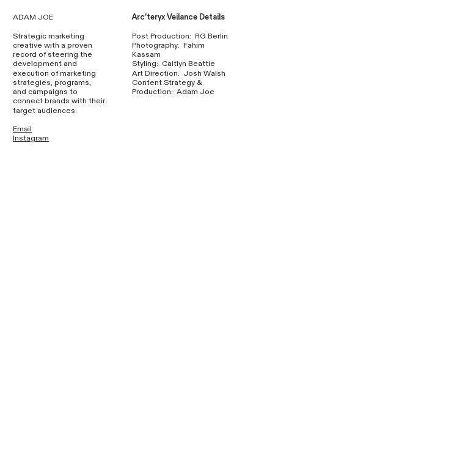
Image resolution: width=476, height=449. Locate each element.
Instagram (31, 138)
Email (22, 129)
